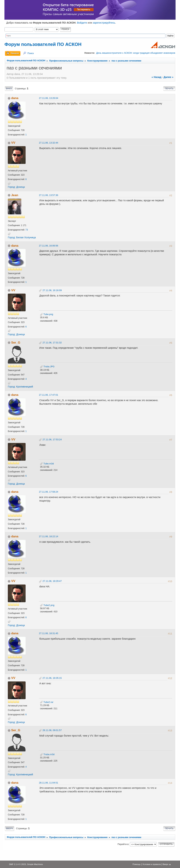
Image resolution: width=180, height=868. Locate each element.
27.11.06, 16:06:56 (49, 246)
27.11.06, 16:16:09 (52, 290)
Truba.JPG (47, 366)
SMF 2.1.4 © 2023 (18, 864)
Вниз (9, 89)
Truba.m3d (47, 754)
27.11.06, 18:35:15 (52, 678)
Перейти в (123, 844)
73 (27, 230)
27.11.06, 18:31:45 (49, 633)
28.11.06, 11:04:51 (49, 783)
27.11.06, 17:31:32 (52, 343)
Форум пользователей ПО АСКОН (43, 44)
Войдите (82, 23)
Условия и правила (151, 864)
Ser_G (16, 342)
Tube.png (47, 314)
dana (15, 98)
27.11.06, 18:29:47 (52, 581)
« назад (156, 77)
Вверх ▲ (167, 864)
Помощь (137, 864)
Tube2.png (47, 605)
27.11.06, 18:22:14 (49, 536)
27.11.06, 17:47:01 (49, 395)
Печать (169, 89)
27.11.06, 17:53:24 (52, 439)
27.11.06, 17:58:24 (49, 492)
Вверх (9, 828)
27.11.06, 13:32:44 (49, 143)
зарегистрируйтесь (104, 23)
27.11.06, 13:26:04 (49, 98)
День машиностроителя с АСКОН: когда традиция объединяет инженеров (136, 53)
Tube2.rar (47, 702)
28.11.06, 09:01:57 (52, 730)
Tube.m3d (47, 464)
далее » (169, 77)
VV (13, 143)
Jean (15, 195)
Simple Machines (35, 864)
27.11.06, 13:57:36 (49, 195)
